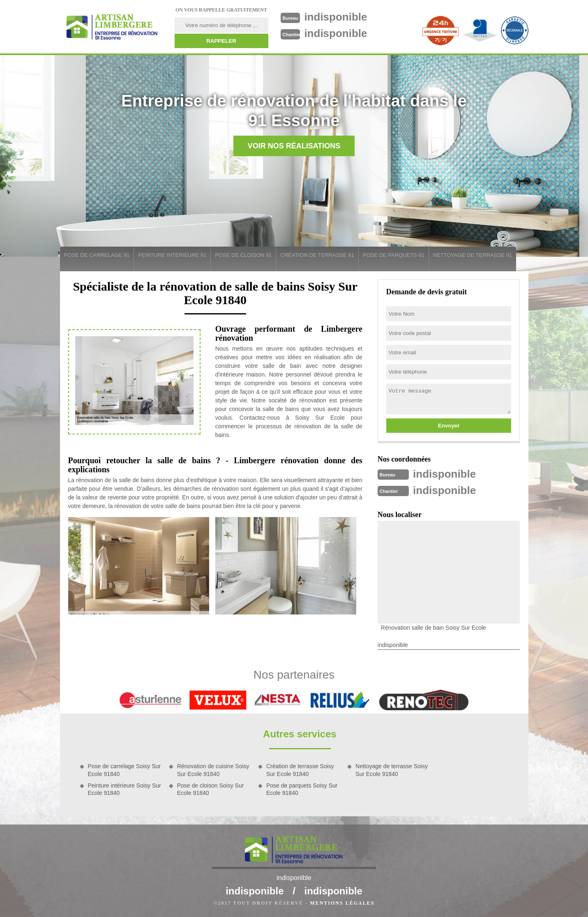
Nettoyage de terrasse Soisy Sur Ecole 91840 (392, 770)
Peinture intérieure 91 (172, 255)
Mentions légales (342, 903)
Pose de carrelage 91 (97, 255)
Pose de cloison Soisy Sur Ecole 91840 (211, 789)
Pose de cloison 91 (243, 255)
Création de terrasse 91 (317, 255)
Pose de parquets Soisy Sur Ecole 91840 (302, 789)
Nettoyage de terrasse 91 (473, 255)
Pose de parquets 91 (394, 255)
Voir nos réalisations (294, 146)
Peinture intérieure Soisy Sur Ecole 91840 (125, 789)
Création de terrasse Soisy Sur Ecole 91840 (300, 770)
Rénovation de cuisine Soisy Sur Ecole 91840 (213, 770)
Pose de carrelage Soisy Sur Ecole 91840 (124, 770)
